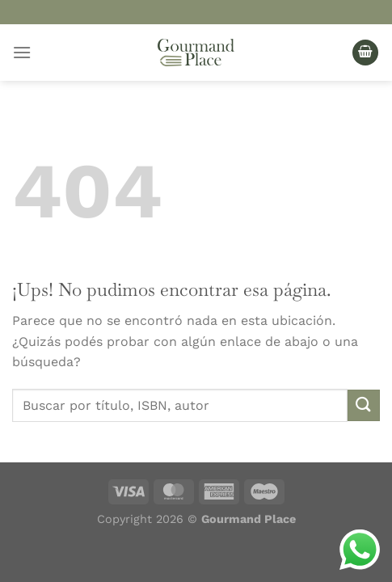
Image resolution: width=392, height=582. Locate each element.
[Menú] (22, 52)
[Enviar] (364, 405)
